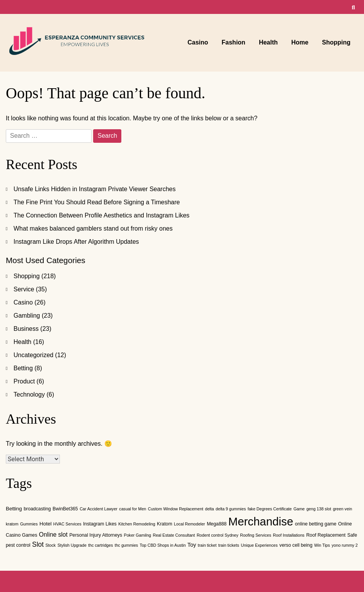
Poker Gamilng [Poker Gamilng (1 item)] (138, 535)
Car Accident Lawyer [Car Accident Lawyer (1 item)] (99, 509)
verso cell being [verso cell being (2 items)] (296, 545)
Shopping (336, 42)
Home (300, 42)
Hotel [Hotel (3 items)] (45, 524)
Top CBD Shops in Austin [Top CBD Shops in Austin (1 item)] (163, 545)
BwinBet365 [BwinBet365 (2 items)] (65, 509)
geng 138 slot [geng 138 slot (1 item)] (319, 509)
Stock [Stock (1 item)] (51, 545)
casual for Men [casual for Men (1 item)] (133, 509)
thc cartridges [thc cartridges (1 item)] (100, 545)
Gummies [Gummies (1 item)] (29, 524)
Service (24, 289)
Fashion (234, 42)
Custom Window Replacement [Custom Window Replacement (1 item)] (176, 509)
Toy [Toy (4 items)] (192, 545)
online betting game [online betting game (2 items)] (316, 524)
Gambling (27, 316)
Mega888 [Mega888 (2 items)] (217, 524)
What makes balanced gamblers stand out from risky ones (93, 228)
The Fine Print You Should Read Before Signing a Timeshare (97, 202)
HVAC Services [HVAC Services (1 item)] (67, 524)
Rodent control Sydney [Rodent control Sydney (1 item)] (218, 535)
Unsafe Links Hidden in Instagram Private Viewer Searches (94, 189)
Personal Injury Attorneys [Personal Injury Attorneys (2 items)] (96, 535)
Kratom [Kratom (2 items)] (165, 524)
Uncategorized (33, 355)
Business (26, 329)
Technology (29, 394)
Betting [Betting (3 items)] (14, 509)
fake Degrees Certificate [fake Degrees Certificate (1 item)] (270, 509)
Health (268, 42)
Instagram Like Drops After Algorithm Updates (76, 242)
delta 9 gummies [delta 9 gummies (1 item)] (231, 509)
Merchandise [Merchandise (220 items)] (261, 521)
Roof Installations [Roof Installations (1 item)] (289, 535)
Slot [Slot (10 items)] (38, 544)
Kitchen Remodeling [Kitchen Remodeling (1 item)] (137, 524)
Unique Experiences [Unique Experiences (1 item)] (259, 545)
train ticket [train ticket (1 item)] (207, 545)
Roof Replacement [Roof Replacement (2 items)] (326, 535)
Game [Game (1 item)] (299, 509)
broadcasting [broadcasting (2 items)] (37, 509)
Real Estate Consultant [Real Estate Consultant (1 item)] (174, 535)
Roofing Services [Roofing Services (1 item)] (256, 535)
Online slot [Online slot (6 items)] (53, 535)
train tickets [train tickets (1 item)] (229, 545)
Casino (198, 42)
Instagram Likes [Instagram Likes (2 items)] (100, 524)
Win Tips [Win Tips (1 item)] (322, 545)
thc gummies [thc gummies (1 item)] (126, 545)
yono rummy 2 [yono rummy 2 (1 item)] (345, 545)
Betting (23, 368)
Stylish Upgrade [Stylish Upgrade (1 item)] (72, 545)
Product (24, 381)
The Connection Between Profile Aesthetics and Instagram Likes (101, 215)
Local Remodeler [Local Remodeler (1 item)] (190, 524)
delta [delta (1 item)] (209, 509)
